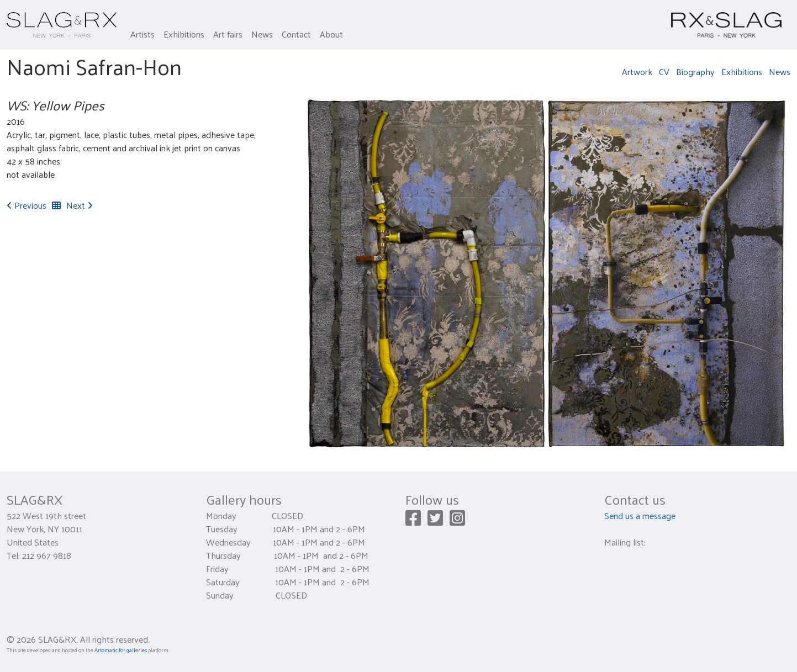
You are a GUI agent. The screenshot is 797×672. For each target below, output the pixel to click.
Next (80, 205)
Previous (27, 205)
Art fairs (228, 34)
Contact (296, 34)
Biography (695, 72)
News (262, 34)
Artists (142, 34)
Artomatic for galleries (121, 650)
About (331, 34)
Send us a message (640, 515)
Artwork (637, 72)
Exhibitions (184, 34)
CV (664, 72)
